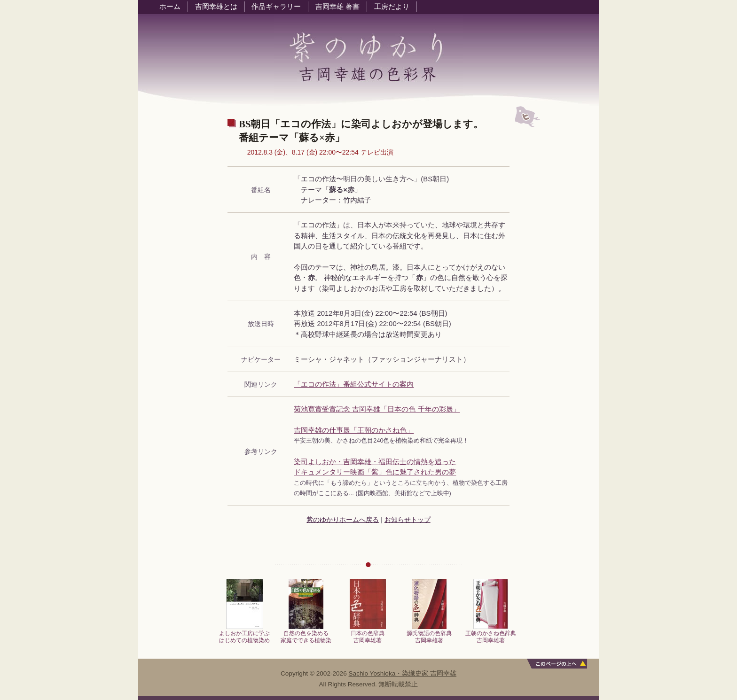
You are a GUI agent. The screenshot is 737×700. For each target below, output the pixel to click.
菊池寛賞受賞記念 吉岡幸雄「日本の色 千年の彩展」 (377, 409)
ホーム (170, 7)
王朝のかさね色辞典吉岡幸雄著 (491, 634)
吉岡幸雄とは (216, 7)
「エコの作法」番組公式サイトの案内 (354, 384)
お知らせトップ (408, 520)
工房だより (392, 7)
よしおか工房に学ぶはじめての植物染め (244, 634)
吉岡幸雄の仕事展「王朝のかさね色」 (354, 430)
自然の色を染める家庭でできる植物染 (306, 634)
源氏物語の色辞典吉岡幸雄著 (429, 634)
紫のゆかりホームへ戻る (343, 520)
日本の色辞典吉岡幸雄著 (368, 634)
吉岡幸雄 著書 (337, 7)
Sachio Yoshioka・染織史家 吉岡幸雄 (403, 673)
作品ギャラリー (276, 7)
